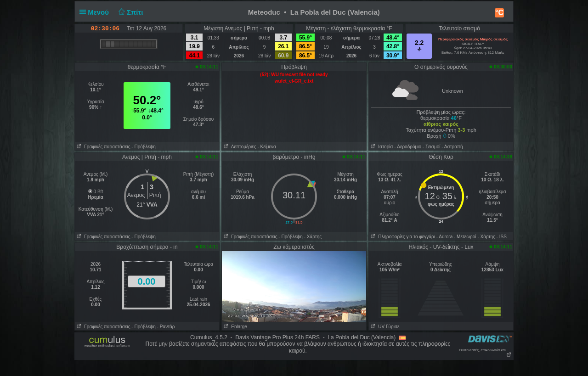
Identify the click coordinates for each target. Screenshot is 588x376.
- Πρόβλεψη (143, 147)
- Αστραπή (452, 147)
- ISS (502, 237)
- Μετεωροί (465, 237)
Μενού (96, 12)
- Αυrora (444, 237)
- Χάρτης (313, 237)
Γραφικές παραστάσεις (103, 147)
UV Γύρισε (384, 327)
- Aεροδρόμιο (408, 147)
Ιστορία (381, 147)
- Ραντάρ (166, 327)
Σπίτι (130, 12)
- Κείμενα (266, 147)
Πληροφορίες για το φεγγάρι (402, 237)
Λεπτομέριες (239, 147)
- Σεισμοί (432, 147)
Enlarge (235, 327)
